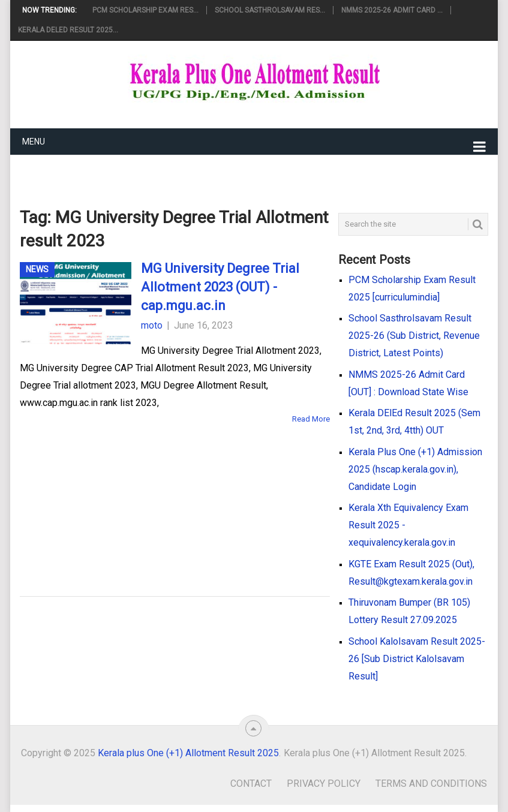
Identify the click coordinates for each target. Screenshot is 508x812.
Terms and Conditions (431, 784)
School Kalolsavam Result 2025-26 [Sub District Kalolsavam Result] (417, 659)
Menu (34, 142)
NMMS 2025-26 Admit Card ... (392, 10)
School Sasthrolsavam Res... (270, 10)
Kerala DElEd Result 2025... (68, 30)
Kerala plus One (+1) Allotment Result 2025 (188, 753)
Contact (251, 784)
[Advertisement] (156, 493)
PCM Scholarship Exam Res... (145, 10)
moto (152, 325)
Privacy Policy (324, 784)
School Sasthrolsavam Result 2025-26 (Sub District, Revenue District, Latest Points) (414, 336)
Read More (311, 419)
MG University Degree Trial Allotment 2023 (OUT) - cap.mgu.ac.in (220, 287)
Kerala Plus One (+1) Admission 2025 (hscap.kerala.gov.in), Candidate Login (415, 469)
